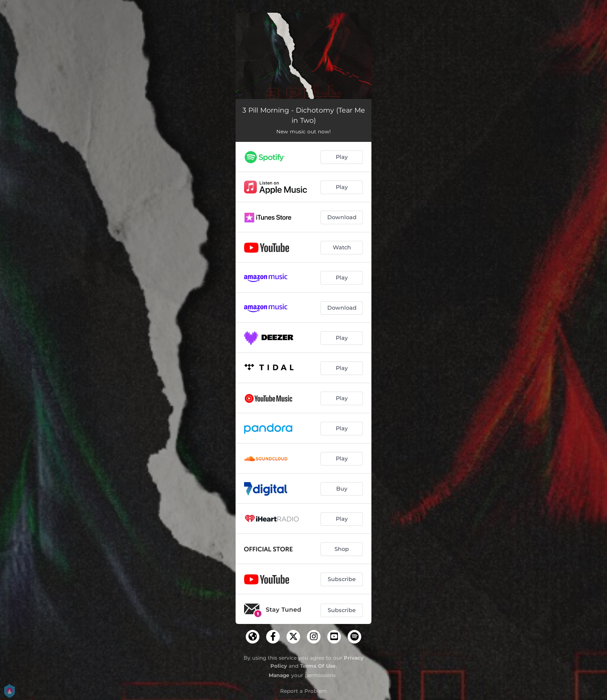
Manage (279, 675)
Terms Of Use (318, 666)
